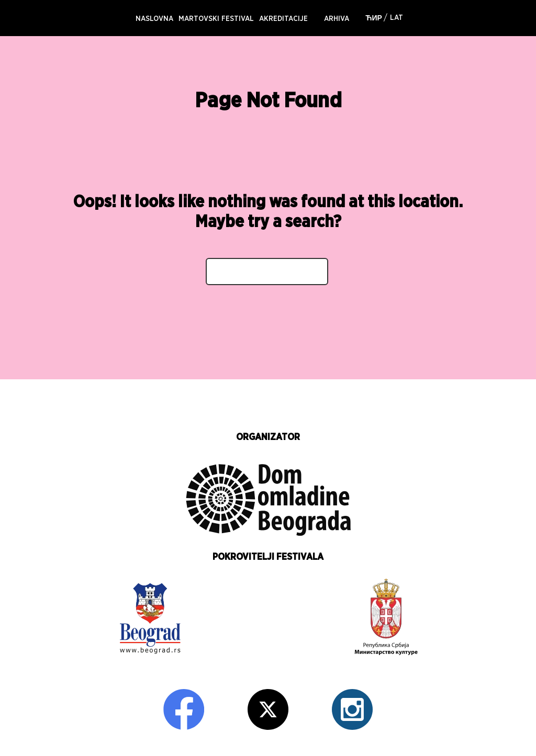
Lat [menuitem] (397, 18)
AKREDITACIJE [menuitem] (283, 19)
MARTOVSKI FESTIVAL (216, 19)
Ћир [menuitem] (374, 18)
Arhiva (337, 19)
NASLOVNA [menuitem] (154, 19)
